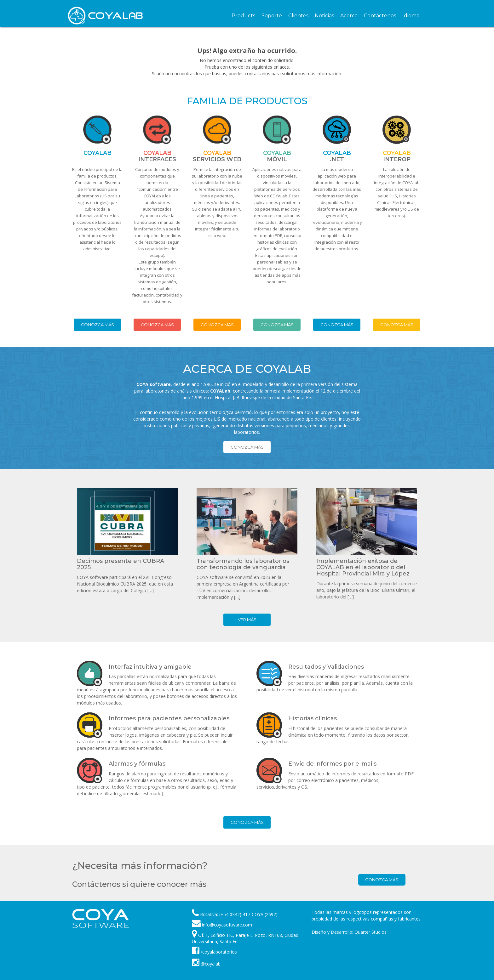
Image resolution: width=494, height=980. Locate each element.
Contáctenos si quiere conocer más (139, 884)
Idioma (411, 16)
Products (243, 16)
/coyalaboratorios (214, 952)
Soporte (272, 16)
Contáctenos (380, 16)
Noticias (324, 16)
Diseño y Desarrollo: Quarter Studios (349, 932)
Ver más (247, 620)
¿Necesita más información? (140, 866)
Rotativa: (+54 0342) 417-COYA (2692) (239, 914)
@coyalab (206, 964)
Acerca (349, 16)
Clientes (298, 16)
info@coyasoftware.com (227, 925)
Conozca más (98, 325)
